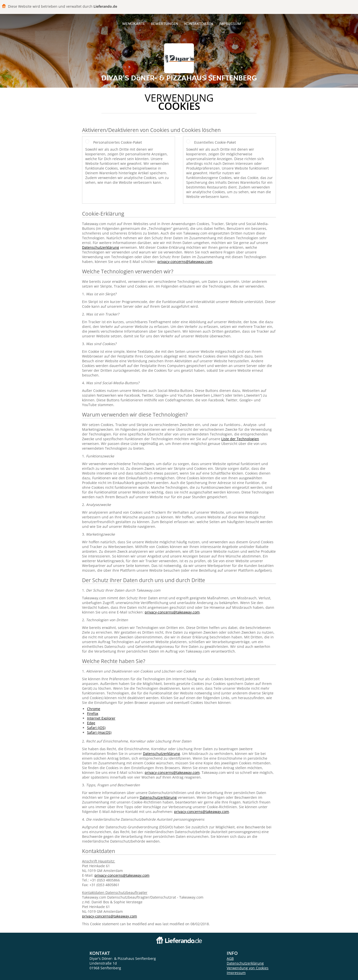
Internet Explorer (101, 718)
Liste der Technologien (240, 439)
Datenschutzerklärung (101, 247)
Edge (91, 723)
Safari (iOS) (96, 728)
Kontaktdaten (199, 24)
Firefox (93, 713)
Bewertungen (165, 24)
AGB (230, 958)
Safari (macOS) (99, 732)
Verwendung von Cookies (248, 968)
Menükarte (134, 24)
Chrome (94, 709)
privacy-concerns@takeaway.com (185, 262)
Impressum (230, 24)
